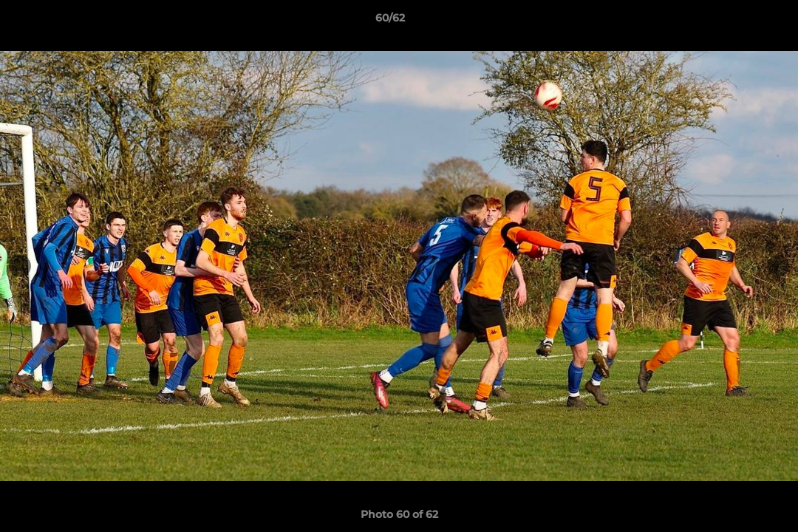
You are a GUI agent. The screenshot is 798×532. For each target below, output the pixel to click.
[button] (736, 21)
